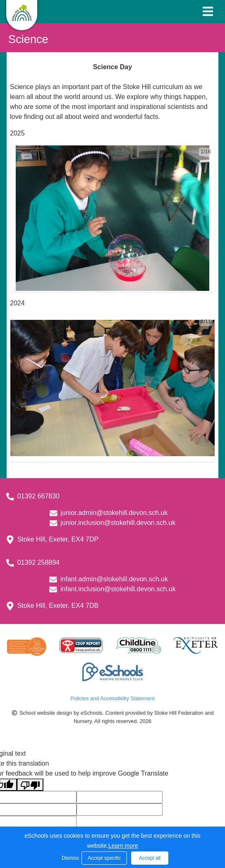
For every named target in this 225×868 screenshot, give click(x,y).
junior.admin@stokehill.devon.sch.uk (114, 513)
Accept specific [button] (104, 858)
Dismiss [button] (69, 858)
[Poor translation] (30, 785)
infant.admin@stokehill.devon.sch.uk (114, 579)
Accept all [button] (150, 858)
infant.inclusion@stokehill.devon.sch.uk (118, 589)
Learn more (123, 846)
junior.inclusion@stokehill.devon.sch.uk (118, 523)
